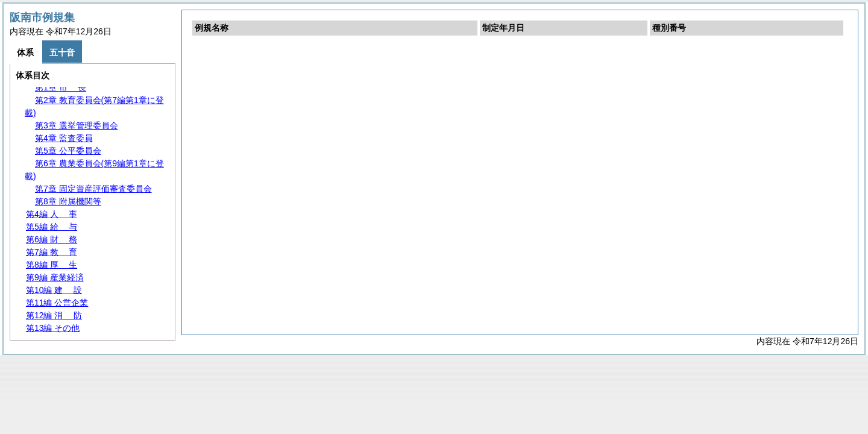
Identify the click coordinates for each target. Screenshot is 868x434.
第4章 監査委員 (64, 138)
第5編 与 (52, 227)
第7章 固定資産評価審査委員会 (93, 189)
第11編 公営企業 (57, 303)
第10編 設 (54, 290)
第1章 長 (61, 87)
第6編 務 (52, 239)
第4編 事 (52, 214)
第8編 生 (52, 265)
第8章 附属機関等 (68, 201)
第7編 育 (52, 252)
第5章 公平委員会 (68, 151)
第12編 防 (54, 315)
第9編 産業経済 (55, 277)
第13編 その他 (53, 328)
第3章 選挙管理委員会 (77, 125)
